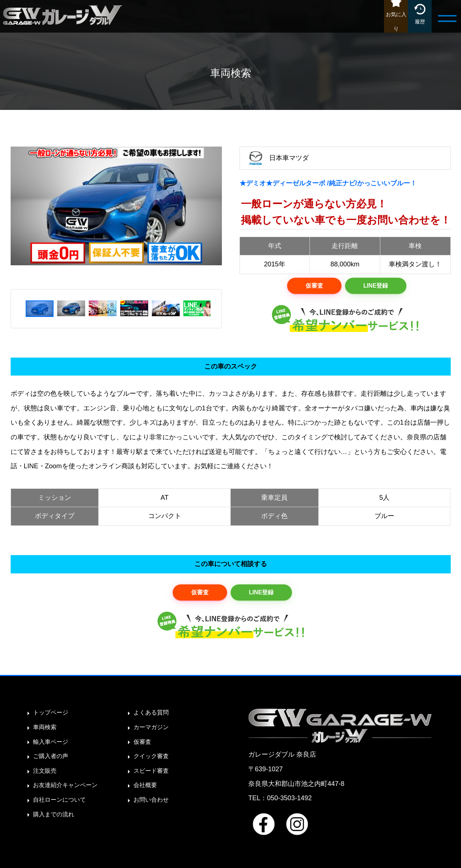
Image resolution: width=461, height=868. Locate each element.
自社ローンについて (63, 803)
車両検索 (46, 731)
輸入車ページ (53, 745)
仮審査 (312, 287)
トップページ (53, 716)
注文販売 (46, 774)
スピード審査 (153, 774)
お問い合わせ (153, 803)
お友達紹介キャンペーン (69, 788)
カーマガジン (153, 731)
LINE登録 (377, 287)
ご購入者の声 (53, 760)
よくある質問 (153, 716)
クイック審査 (153, 760)
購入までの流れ (56, 818)
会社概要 (147, 788)
